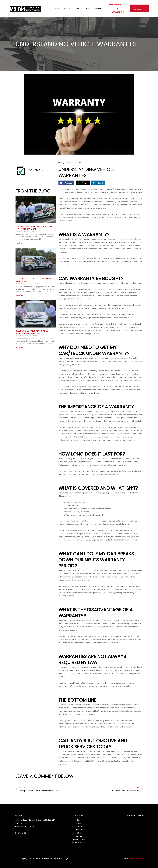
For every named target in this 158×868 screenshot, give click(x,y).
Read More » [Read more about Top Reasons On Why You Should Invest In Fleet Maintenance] (19, 243)
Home (59, 8)
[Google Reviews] (25, 833)
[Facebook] (15, 833)
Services (78, 8)
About (68, 8)
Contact (98, 8)
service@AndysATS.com (25, 826)
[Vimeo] (19, 833)
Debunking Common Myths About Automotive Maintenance (32, 332)
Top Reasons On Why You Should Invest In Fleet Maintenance (36, 228)
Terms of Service (79, 842)
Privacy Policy (79, 839)
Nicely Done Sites (136, 859)
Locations (79, 830)
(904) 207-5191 (117, 11)
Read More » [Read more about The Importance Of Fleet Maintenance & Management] (19, 295)
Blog (88, 8)
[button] (139, 8)
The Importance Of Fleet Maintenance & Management (36, 280)
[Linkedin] (22, 833)
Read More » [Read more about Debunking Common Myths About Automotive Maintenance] (19, 347)
